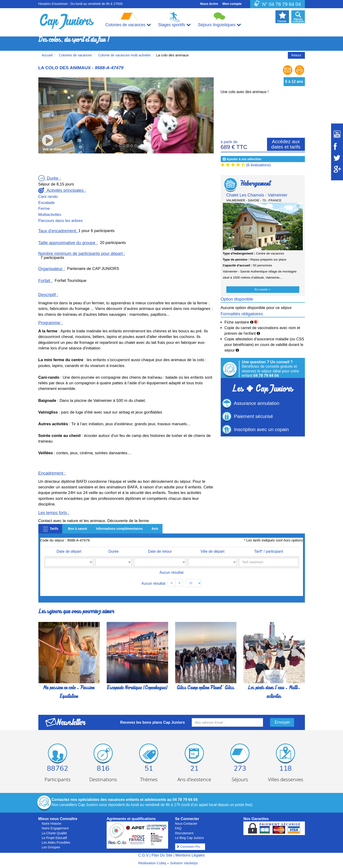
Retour (296, 55)
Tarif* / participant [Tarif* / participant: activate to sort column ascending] (265, 551)
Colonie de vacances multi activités (124, 55)
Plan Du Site (162, 855)
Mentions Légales (190, 855)
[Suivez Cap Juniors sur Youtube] (337, 134)
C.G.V (143, 855)
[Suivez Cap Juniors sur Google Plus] (337, 169)
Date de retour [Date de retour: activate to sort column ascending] (152, 551)
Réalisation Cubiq (152, 863)
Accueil (47, 55)
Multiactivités (50, 215)
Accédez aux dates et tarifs (286, 144)
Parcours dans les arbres (61, 221)
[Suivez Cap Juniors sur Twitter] (337, 158)
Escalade (47, 203)
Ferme (44, 209)
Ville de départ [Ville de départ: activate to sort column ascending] (204, 551)
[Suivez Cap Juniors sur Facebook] (337, 146)
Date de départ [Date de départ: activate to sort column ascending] (69, 551)
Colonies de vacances (75, 55)
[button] (52, 115)
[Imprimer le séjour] (300, 74)
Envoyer (282, 722)
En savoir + (263, 289)
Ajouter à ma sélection (244, 159)
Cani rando (48, 197)
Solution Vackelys (184, 863)
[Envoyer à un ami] (288, 74)
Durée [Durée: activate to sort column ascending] (111, 551)
